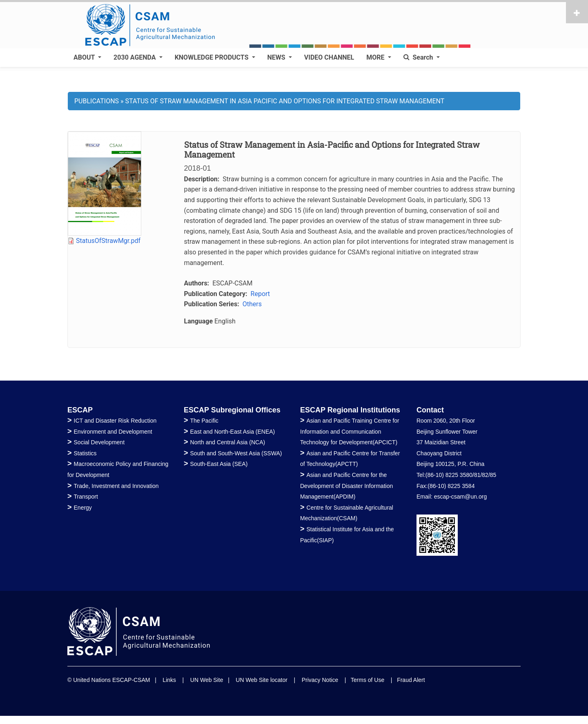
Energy (83, 508)
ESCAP (80, 410)
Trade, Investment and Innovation (116, 486)
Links (169, 680)
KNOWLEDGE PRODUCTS (213, 57)
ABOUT (85, 57)
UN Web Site (207, 680)
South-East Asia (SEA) (219, 464)
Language (199, 321)
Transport (86, 497)
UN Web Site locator (262, 680)
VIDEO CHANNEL (329, 57)
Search (419, 57)
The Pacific (204, 421)
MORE (376, 57)
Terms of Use (367, 680)
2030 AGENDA (135, 57)
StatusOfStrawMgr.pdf (108, 241)
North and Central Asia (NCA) (228, 442)
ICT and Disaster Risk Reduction (115, 421)
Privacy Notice (320, 680)
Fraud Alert (411, 680)
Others (252, 304)
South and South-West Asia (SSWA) (236, 453)
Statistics (85, 453)
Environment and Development (113, 432)
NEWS (277, 57)
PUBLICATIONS (97, 101)
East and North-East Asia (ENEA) (233, 432)
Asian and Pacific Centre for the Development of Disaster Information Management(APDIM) (346, 486)
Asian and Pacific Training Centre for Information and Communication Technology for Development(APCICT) (350, 431)
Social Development (99, 442)
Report (261, 294)
